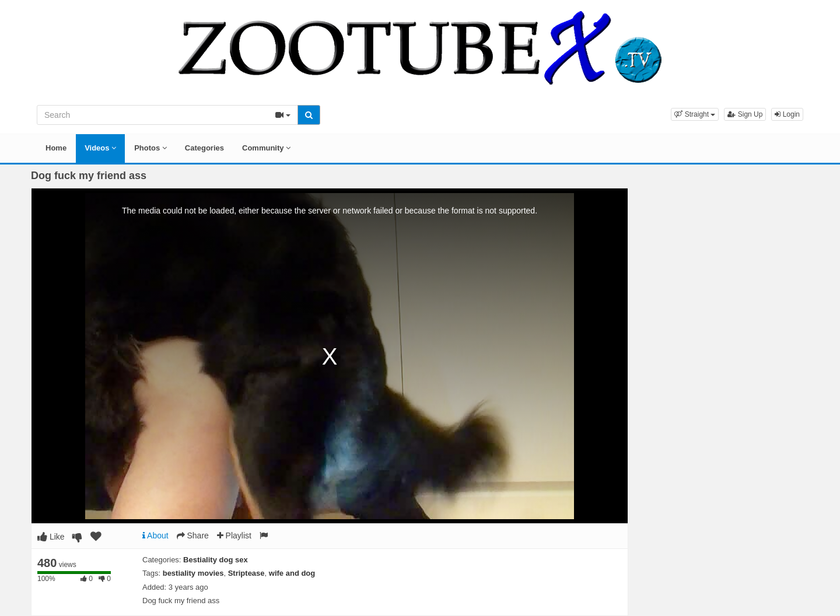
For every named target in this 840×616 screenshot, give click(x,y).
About (155, 535)
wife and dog (292, 573)
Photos (150, 148)
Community (266, 148)
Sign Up (745, 114)
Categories (204, 148)
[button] (695, 114)
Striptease (246, 573)
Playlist (234, 535)
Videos (100, 148)
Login (787, 114)
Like (51, 537)
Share (193, 535)
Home (56, 148)
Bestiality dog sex (216, 560)
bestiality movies (193, 573)
